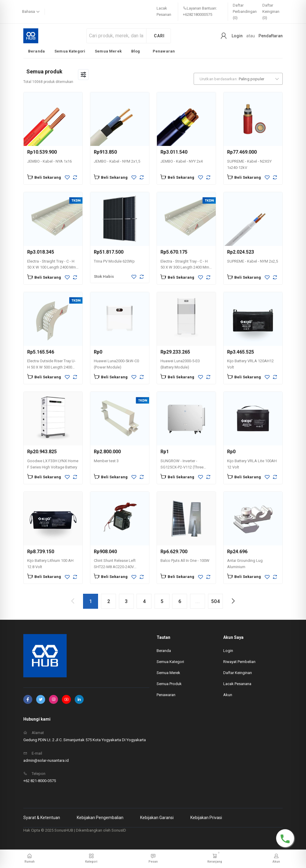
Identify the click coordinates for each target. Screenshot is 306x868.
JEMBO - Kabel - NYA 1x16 (49, 161)
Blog (136, 51)
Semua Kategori (70, 51)
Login (237, 36)
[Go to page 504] (215, 601)
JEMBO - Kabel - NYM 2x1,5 (117, 161)
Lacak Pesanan (164, 11)
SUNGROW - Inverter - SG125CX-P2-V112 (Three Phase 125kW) (182, 467)
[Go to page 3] (126, 601)
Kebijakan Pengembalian (100, 818)
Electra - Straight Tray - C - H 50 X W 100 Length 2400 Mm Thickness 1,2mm (52, 268)
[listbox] (101, 51)
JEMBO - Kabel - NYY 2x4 (182, 161)
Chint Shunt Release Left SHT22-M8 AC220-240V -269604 (115, 567)
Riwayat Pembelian (239, 662)
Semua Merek (108, 51)
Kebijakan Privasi (206, 818)
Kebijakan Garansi (157, 818)
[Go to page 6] (180, 601)
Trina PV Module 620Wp (114, 261)
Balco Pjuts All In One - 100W (185, 561)
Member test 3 (106, 461)
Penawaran (164, 51)
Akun (228, 695)
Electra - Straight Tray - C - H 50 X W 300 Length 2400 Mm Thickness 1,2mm (185, 268)
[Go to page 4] (144, 601)
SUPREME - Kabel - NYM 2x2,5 (253, 261)
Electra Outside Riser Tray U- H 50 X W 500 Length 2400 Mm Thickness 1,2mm (51, 367)
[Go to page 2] (108, 601)
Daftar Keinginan (238, 673)
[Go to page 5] (162, 601)
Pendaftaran (271, 36)
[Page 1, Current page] (91, 601)
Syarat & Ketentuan (42, 818)
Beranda (36, 51)
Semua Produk (169, 684)
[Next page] (233, 601)
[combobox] (238, 79)
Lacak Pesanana (237, 684)
